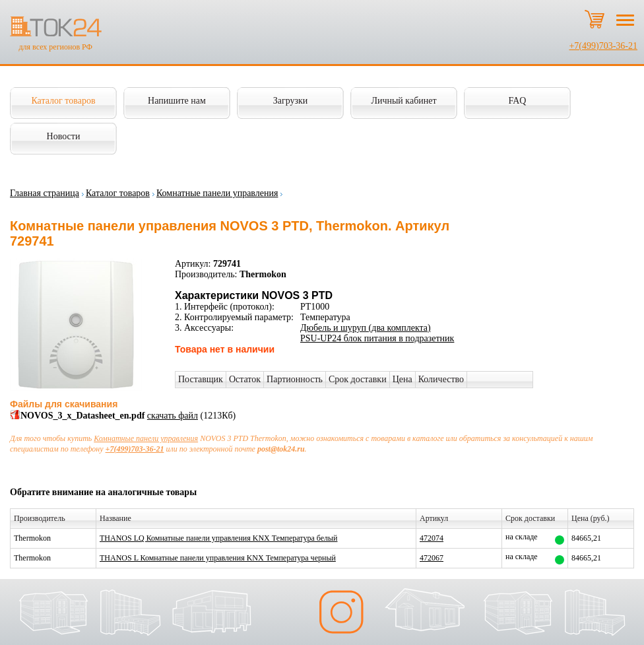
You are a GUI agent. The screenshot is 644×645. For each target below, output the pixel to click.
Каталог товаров (63, 101)
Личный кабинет (403, 101)
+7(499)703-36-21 (603, 46)
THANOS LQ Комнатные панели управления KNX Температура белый (218, 538)
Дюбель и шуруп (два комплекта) (366, 328)
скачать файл (173, 416)
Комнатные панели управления (217, 193)
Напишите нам (177, 101)
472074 (432, 538)
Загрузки (291, 101)
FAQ (518, 101)
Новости (64, 136)
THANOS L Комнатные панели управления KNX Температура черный (218, 558)
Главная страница (45, 193)
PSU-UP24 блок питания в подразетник (377, 338)
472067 (432, 558)
